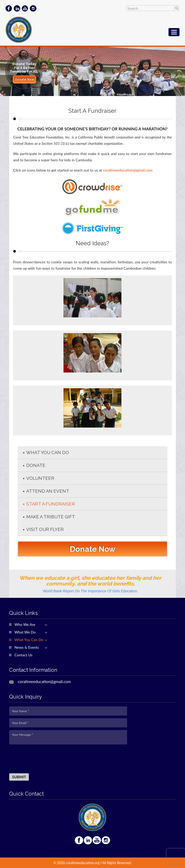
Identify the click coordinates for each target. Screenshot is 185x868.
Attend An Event (48, 491)
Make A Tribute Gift (51, 517)
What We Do (25, 632)
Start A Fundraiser (51, 504)
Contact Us (23, 655)
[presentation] (49, 759)
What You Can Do (48, 452)
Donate (36, 465)
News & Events (27, 647)
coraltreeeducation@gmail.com (128, 170)
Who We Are (25, 625)
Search (176, 8)
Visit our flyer (45, 529)
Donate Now (24, 79)
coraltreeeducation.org (83, 863)
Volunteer (40, 478)
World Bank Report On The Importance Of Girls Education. (91, 591)
